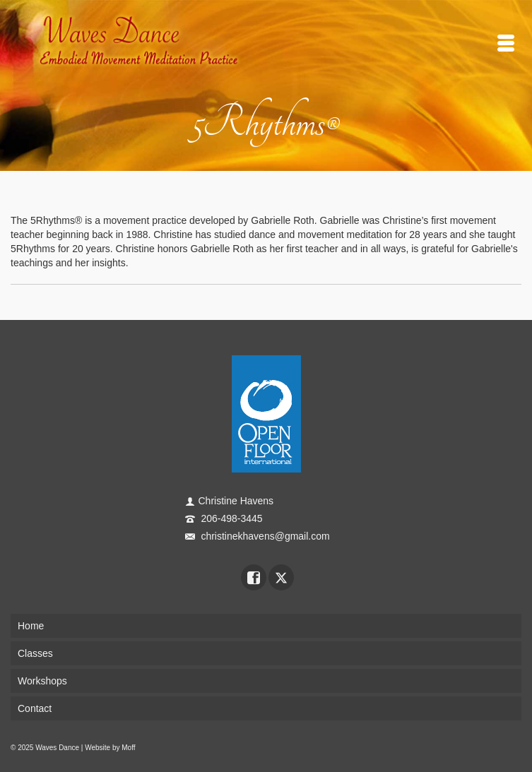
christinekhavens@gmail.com (258, 536)
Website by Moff (110, 748)
